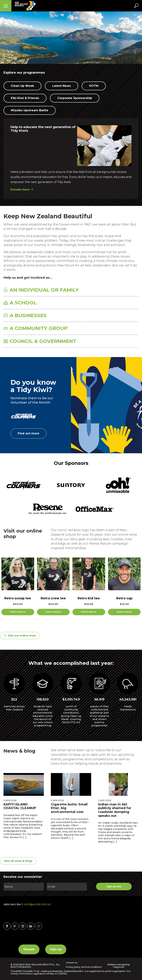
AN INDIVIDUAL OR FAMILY (41, 290)
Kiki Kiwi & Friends (25, 98)
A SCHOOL (20, 303)
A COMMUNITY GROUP (36, 328)
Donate (29, 949)
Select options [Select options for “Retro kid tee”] (89, 612)
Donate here (22, 190)
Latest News (62, 86)
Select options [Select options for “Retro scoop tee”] (18, 612)
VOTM (94, 86)
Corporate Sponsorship (75, 98)
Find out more (28, 433)
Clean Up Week (22, 86)
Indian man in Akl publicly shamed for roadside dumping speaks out (115, 810)
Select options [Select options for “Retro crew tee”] (53, 612)
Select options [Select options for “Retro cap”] (124, 612)
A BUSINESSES (25, 315)
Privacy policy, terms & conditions (84, 967)
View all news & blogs (18, 861)
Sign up (56, 949)
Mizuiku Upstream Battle (30, 110)
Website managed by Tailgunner (119, 966)
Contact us (72, 963)
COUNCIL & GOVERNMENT (40, 341)
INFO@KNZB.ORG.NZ (37, 904)
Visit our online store (22, 636)
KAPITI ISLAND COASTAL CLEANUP (20, 806)
